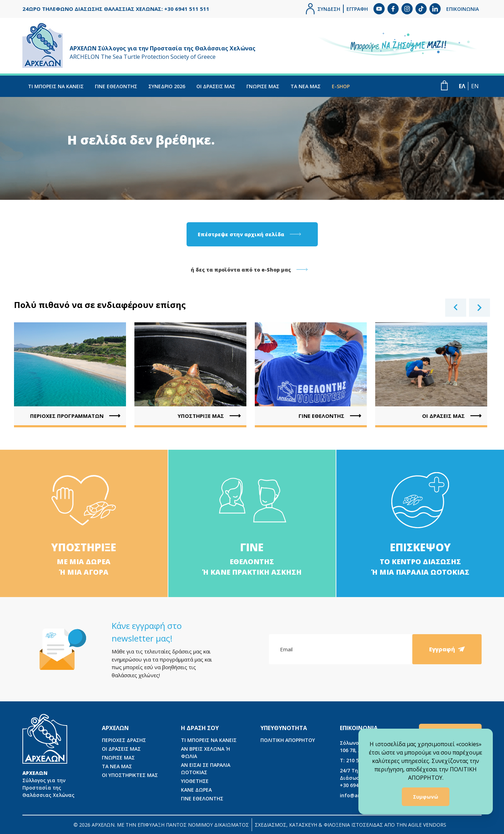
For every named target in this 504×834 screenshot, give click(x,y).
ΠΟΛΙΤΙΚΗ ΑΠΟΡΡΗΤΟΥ (288, 740)
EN (475, 86)
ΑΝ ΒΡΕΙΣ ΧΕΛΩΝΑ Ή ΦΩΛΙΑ (205, 752)
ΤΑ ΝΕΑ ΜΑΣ (306, 86)
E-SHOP (341, 86)
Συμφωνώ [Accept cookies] (426, 797)
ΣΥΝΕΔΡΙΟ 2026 (167, 86)
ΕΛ (462, 86)
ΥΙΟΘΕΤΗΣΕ (195, 781)
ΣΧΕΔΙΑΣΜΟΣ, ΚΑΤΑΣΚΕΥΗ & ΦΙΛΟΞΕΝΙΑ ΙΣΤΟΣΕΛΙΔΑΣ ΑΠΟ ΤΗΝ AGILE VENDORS (351, 825)
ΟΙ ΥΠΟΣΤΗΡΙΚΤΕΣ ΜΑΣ (130, 775)
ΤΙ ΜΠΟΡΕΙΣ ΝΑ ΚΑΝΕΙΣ (56, 86)
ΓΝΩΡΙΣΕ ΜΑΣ (263, 86)
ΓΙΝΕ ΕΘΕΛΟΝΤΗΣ (116, 86)
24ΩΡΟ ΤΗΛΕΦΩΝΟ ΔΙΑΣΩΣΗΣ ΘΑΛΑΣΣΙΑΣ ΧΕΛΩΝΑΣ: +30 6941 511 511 (116, 9)
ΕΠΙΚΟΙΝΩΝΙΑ (463, 9)
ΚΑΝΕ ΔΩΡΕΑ (196, 790)
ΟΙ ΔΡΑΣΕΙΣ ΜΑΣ (216, 86)
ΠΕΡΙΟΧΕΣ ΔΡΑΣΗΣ (124, 740)
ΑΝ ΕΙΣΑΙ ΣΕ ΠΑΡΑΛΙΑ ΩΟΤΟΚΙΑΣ (206, 769)
